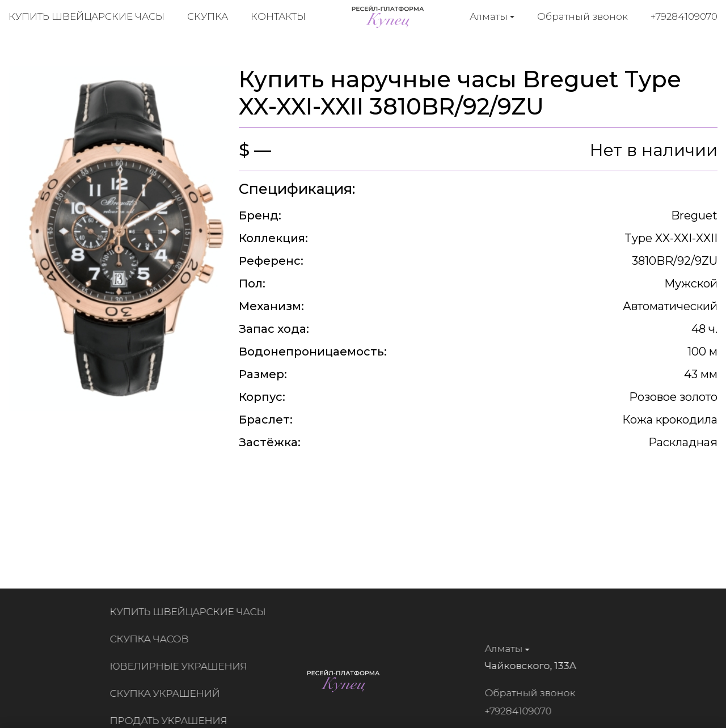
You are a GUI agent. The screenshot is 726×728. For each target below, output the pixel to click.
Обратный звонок (583, 16)
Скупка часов (153, 639)
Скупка (208, 17)
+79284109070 (684, 16)
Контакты (278, 17)
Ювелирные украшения (183, 666)
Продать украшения (173, 721)
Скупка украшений (169, 693)
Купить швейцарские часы (86, 17)
